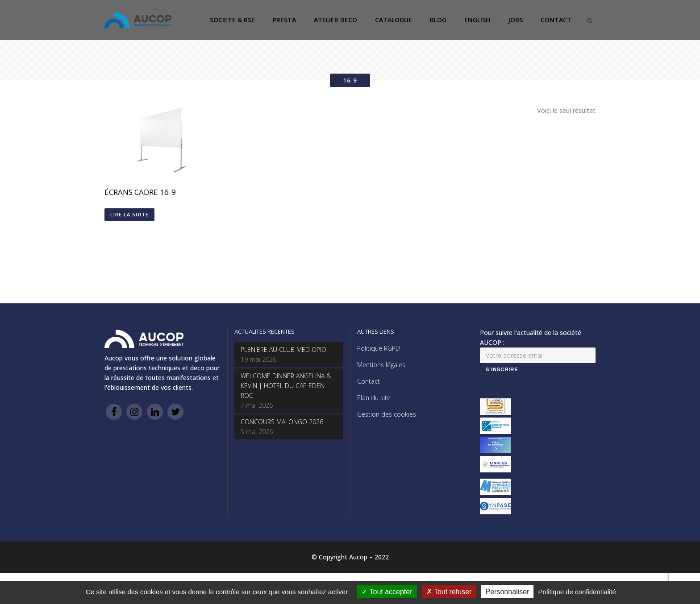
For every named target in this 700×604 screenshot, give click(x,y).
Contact (369, 381)
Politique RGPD (379, 348)
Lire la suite (129, 214)
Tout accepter (387, 592)
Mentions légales (381, 365)
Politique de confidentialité (577, 592)
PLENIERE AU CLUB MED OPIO (283, 350)
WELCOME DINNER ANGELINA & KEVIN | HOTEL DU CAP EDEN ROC (286, 386)
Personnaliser (508, 592)
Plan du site (374, 398)
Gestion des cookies (387, 414)
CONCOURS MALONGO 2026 (282, 422)
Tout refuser (449, 592)
